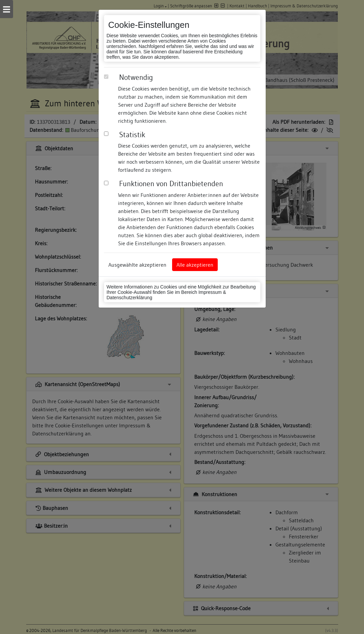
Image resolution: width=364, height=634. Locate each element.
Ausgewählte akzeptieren (137, 265)
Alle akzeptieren (195, 265)
